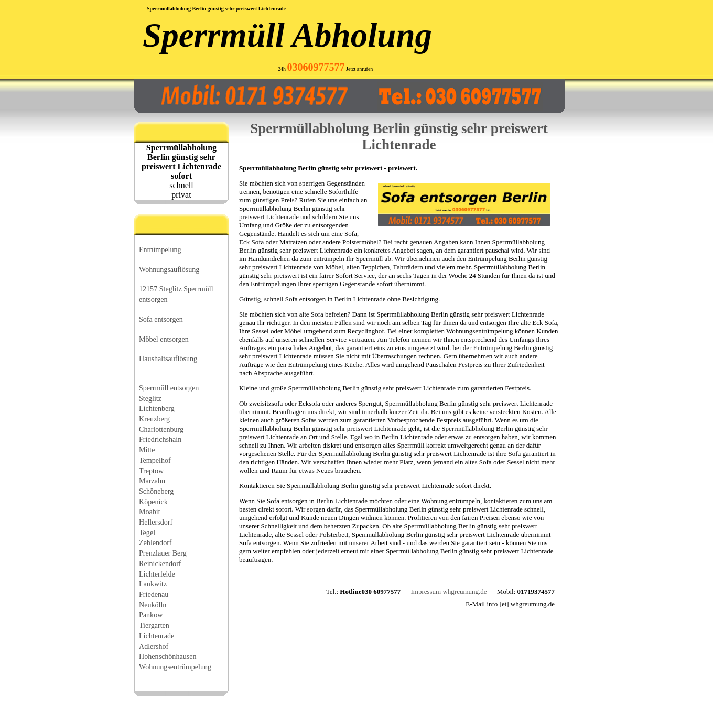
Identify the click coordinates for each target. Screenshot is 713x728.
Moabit (150, 512)
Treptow (151, 471)
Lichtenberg (157, 408)
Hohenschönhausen (168, 656)
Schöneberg (156, 491)
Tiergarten (154, 625)
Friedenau (154, 594)
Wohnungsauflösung (169, 269)
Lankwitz (153, 584)
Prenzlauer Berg (163, 553)
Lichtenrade (156, 636)
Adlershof (154, 646)
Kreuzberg (154, 419)
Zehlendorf (155, 542)
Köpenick (153, 502)
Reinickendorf (160, 563)
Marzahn (152, 481)
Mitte (147, 450)
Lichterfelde (157, 574)
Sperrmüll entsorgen (169, 388)
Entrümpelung (160, 249)
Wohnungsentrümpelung (175, 667)
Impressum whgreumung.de (449, 591)
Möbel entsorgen (164, 339)
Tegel (147, 533)
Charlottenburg (161, 429)
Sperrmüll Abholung (287, 35)
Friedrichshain (160, 439)
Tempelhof (155, 460)
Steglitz (150, 398)
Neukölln (153, 605)
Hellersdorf (156, 522)
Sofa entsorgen (161, 319)
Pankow (151, 615)
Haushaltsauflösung (168, 358)
